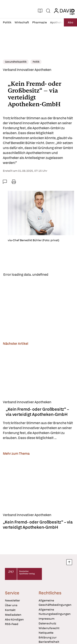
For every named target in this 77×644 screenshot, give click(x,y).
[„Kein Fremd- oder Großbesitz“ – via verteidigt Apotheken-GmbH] (38, 372)
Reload (57, 275)
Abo (70, 22)
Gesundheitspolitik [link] (16, 62)
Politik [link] (36, 62)
